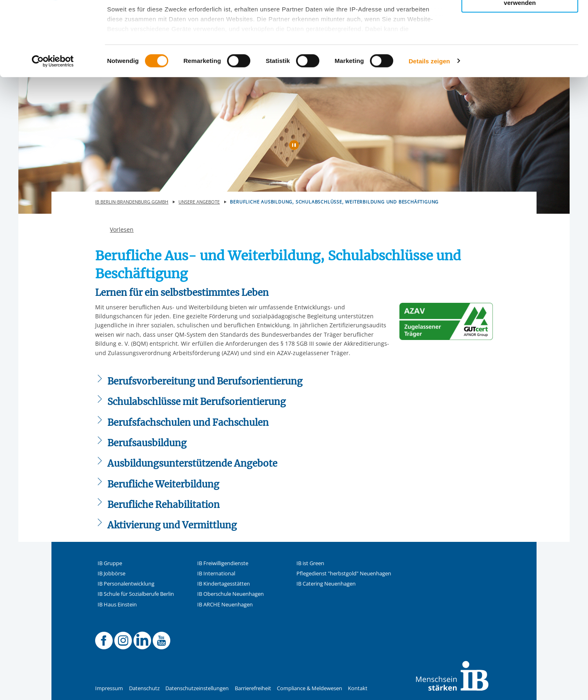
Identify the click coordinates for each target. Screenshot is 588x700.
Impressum (109, 688)
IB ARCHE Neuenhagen (225, 605)
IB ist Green (310, 563)
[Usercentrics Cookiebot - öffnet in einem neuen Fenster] (53, 131)
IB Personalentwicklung (126, 584)
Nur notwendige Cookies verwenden (520, 69)
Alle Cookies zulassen (520, 20)
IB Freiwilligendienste (223, 563)
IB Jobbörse (111, 574)
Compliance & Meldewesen (310, 688)
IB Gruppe (110, 563)
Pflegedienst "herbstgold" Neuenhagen (344, 574)
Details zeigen (429, 131)
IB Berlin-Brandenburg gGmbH (132, 202)
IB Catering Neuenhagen (326, 584)
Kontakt (358, 688)
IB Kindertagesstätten (224, 584)
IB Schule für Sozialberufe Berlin (136, 594)
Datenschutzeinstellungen (197, 688)
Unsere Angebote (199, 202)
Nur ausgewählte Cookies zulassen (520, 43)
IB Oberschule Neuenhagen (231, 594)
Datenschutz (144, 688)
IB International (216, 574)
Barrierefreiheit (253, 688)
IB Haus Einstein (117, 605)
